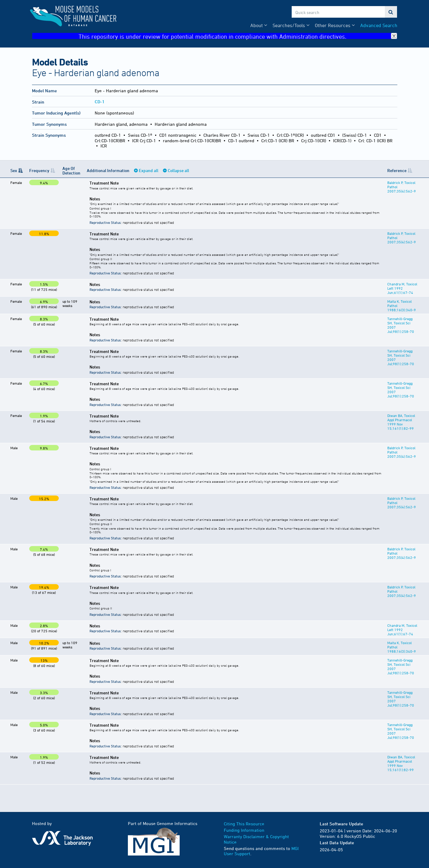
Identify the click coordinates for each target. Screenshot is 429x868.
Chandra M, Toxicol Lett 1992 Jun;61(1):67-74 (402, 288)
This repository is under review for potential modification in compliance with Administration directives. (238, 36)
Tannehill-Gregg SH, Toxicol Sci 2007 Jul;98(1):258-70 (403, 323)
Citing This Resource (244, 824)
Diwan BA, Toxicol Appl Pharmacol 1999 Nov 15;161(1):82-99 (401, 422)
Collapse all (178, 170)
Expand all (148, 170)
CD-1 (100, 102)
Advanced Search (379, 25)
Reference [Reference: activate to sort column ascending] (396, 170)
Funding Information (244, 830)
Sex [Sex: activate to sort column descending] (14, 170)
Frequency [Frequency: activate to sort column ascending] (39, 170)
